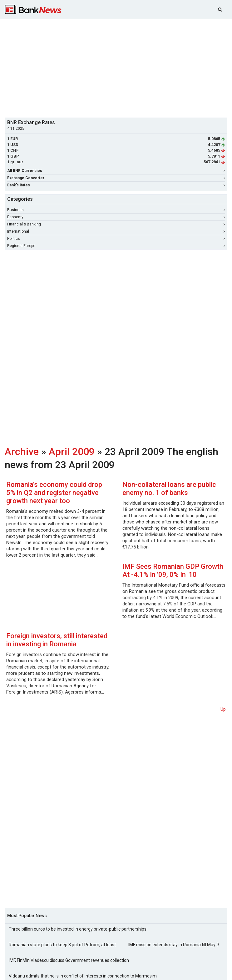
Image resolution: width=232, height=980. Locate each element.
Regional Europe (116, 246)
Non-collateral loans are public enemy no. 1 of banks (169, 489)
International (116, 231)
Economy (116, 217)
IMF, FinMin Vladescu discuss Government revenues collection (69, 960)
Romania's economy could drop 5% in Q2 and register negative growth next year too (54, 493)
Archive (22, 452)
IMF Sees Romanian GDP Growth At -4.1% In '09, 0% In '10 (173, 571)
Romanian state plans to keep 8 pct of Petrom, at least (62, 945)
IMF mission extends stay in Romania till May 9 (174, 945)
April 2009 (72, 452)
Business (116, 210)
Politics (116, 239)
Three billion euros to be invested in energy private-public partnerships (78, 929)
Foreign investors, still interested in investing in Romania (57, 640)
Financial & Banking (116, 224)
